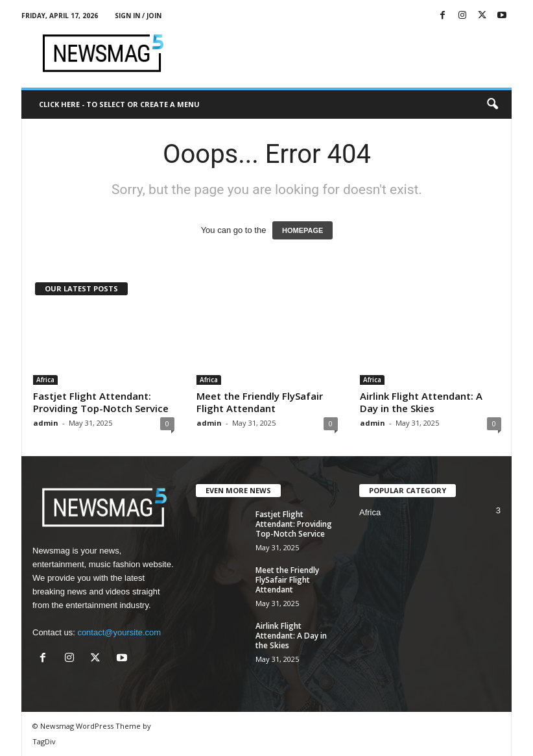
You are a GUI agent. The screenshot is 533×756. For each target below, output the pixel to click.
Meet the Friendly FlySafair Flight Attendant (260, 402)
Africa (45, 380)
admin (46, 423)
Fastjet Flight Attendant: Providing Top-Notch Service (101, 402)
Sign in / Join (138, 16)
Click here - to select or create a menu (119, 104)
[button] (492, 104)
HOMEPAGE (302, 230)
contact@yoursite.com (119, 632)
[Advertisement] (347, 53)
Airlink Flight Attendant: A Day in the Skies (421, 402)
